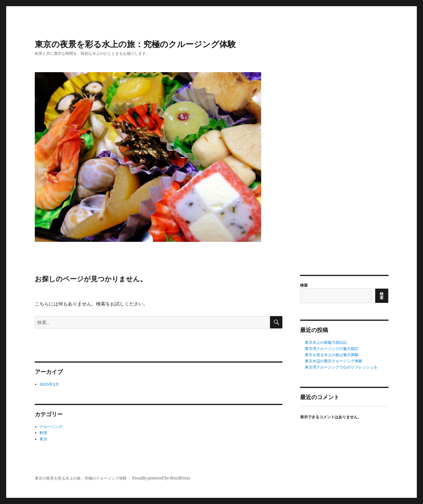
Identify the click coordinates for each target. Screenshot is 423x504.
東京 (43, 439)
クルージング (51, 427)
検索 (304, 285)
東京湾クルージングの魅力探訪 (332, 349)
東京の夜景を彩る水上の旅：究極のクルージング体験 (135, 44)
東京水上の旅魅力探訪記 (326, 342)
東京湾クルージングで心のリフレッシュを (341, 367)
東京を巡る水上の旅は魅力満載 (332, 355)
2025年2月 (49, 384)
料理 (43, 433)
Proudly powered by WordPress (161, 478)
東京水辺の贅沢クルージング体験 (334, 361)
